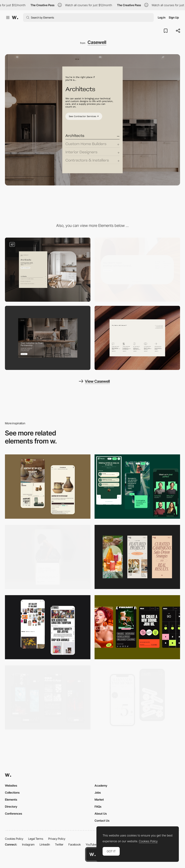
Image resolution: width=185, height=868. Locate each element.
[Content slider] (48, 270)
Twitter (59, 844)
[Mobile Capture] (48, 486)
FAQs (98, 806)
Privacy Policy (57, 839)
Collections (12, 792)
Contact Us (102, 820)
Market (99, 799)
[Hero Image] (48, 338)
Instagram (28, 844)
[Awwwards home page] (92, 854)
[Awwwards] (15, 18)
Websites (11, 785)
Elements (11, 799)
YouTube (91, 844)
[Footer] (137, 270)
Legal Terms (36, 839)
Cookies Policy (14, 839)
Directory (11, 806)
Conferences (13, 813)
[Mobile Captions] (137, 486)
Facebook (75, 844)
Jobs (98, 792)
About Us (101, 813)
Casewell (97, 42)
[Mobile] (48, 557)
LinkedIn (45, 844)
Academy (101, 785)
